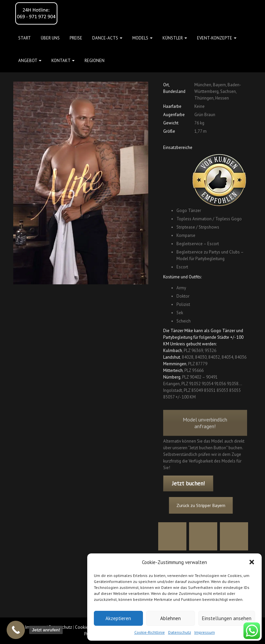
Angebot (30, 61)
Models (142, 38)
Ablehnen (170, 618)
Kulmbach (173, 351)
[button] (252, 562)
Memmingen (175, 364)
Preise (76, 38)
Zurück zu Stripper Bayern (202, 505)
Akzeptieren (118, 618)
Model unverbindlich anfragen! (205, 430)
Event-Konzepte (217, 38)
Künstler (175, 38)
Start (25, 38)
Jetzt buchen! (188, 483)
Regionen (95, 61)
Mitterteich (173, 370)
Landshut (172, 357)
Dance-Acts (107, 38)
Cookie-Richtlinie (150, 632)
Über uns (50, 38)
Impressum (205, 632)
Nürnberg (172, 377)
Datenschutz (180, 632)
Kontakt (63, 61)
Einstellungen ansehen (227, 618)
